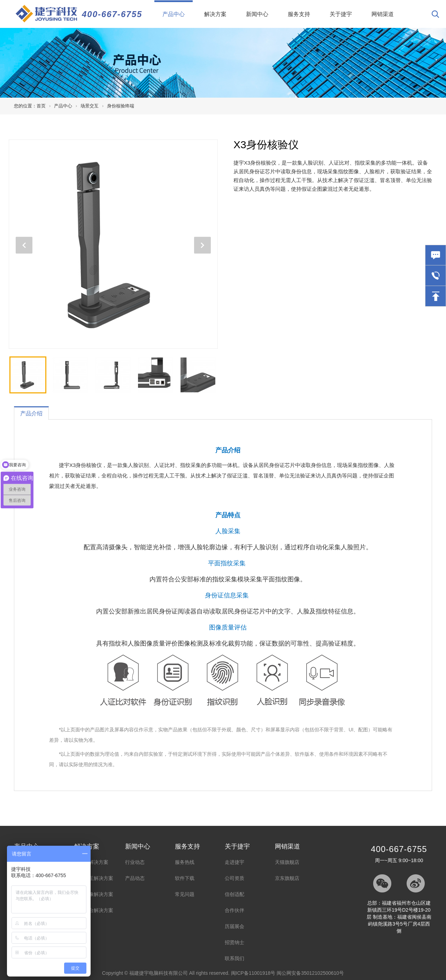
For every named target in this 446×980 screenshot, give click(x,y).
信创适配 (234, 894)
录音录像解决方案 (94, 894)
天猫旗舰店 (287, 862)
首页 (41, 106)
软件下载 (185, 878)
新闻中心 (257, 14)
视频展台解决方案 (94, 910)
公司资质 (234, 878)
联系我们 (234, 958)
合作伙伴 (234, 910)
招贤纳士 (234, 942)
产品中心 (178, 9)
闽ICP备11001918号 (253, 973)
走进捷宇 (234, 862)
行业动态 (135, 862)
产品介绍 (31, 413)
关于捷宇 (341, 14)
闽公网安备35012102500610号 (310, 973)
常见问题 (185, 894)
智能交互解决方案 (94, 878)
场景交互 (90, 106)
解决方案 (215, 14)
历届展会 (234, 926)
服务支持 (299, 14)
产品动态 (135, 878)
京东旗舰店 (287, 878)
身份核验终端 (121, 106)
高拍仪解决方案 (91, 862)
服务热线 (185, 862)
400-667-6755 (112, 14)
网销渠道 (383, 14)
